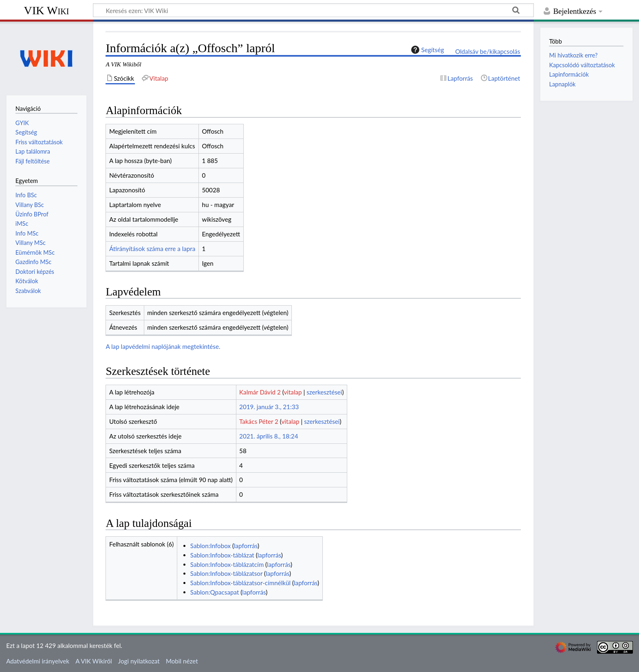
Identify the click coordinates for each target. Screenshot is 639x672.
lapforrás (246, 546)
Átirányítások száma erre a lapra (152, 249)
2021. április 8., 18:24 (269, 436)
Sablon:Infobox (210, 546)
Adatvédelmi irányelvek (38, 661)
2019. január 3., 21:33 (269, 407)
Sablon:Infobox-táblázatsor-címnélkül (240, 583)
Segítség (427, 50)
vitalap (293, 392)
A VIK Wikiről (94, 661)
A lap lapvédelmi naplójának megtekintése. (163, 346)
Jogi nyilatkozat (139, 661)
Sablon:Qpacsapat (215, 592)
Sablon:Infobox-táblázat (222, 555)
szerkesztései (324, 392)
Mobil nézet (182, 661)
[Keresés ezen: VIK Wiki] (313, 10)
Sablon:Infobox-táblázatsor (226, 573)
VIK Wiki (47, 10)
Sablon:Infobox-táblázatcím (227, 564)
